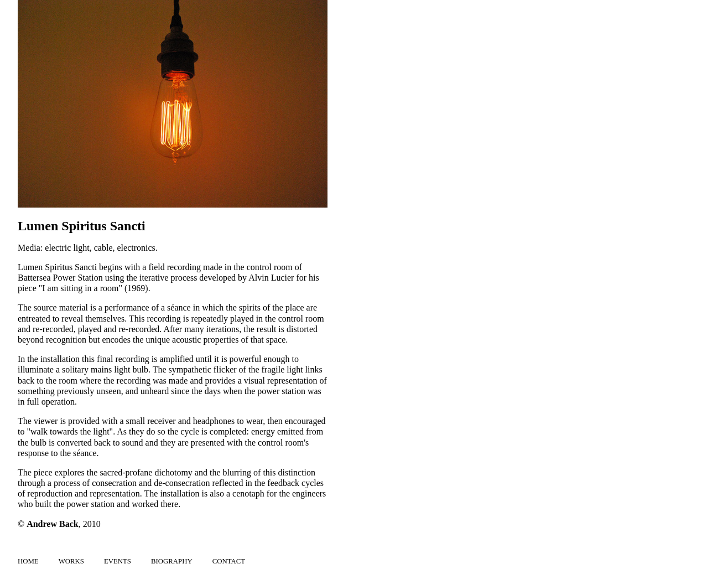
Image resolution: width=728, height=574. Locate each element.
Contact (229, 561)
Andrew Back (53, 524)
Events (118, 561)
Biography (172, 561)
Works (71, 561)
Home (28, 561)
